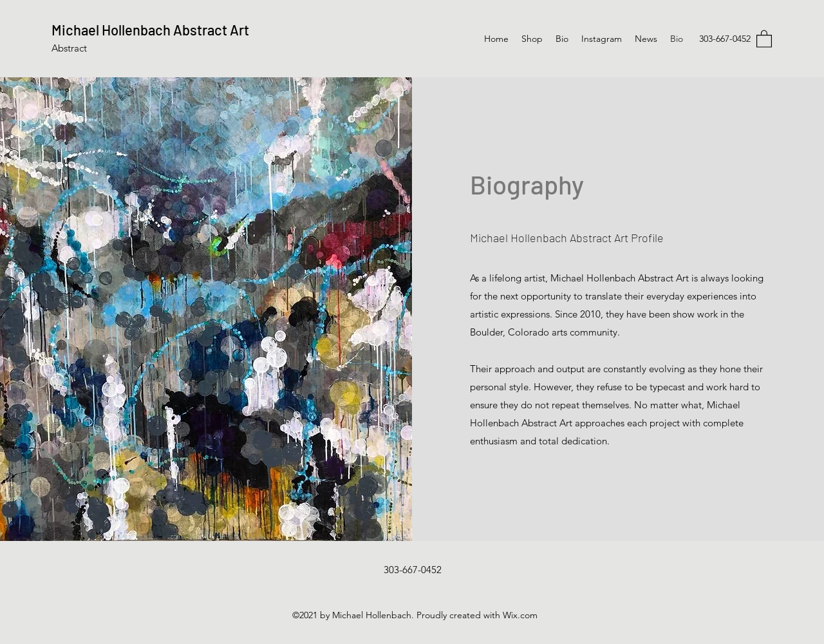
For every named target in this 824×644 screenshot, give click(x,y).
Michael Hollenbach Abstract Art (152, 30)
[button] (764, 38)
